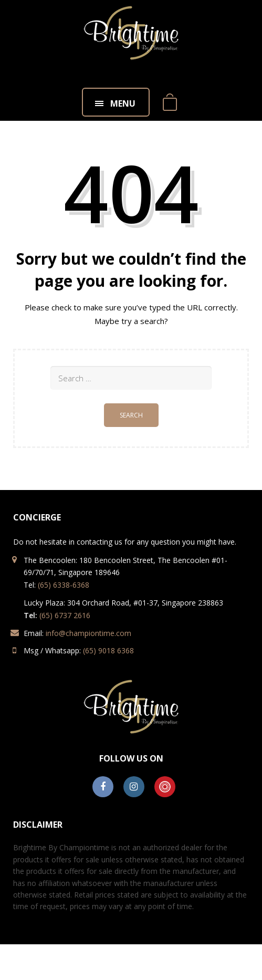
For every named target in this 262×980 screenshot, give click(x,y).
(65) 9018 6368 (108, 650)
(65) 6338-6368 (64, 585)
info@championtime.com (88, 633)
